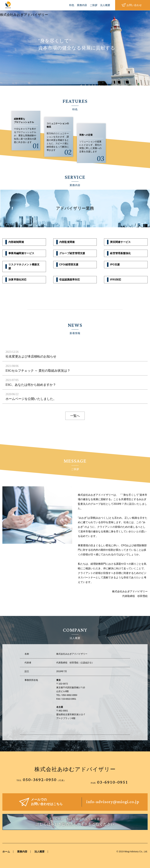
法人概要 (105, 5)
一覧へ (75, 416)
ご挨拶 (94, 5)
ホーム (6, 852)
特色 (72, 5)
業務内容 (82, 5)
